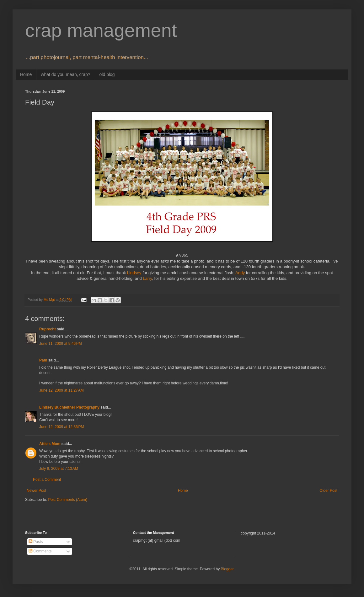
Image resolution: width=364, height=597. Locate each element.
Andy (240, 273)
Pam (43, 360)
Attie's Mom (50, 444)
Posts (36, 542)
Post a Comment (47, 480)
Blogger (227, 569)
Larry (147, 278)
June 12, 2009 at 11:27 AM (62, 390)
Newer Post (36, 491)
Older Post (328, 491)
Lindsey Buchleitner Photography (69, 407)
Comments (40, 551)
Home (26, 74)
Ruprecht (48, 329)
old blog (107, 74)
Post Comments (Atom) (68, 500)
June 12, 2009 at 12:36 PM (62, 427)
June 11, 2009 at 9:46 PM (61, 344)
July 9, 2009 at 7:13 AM (59, 469)
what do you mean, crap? (65, 74)
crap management (101, 30)
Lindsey (134, 273)
